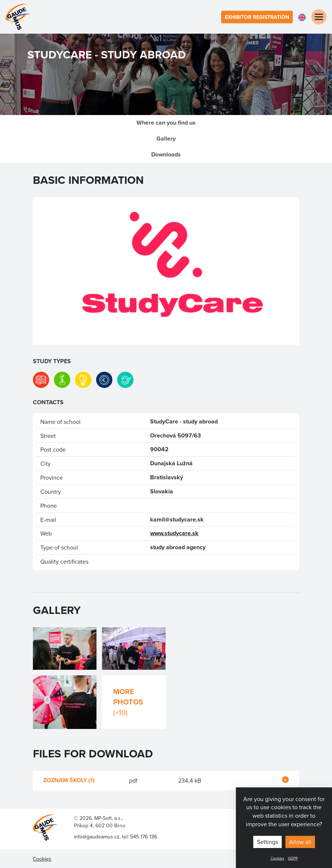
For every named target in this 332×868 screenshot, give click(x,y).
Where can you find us (166, 123)
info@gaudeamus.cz (97, 837)
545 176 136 (144, 837)
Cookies (277, 858)
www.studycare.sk (174, 533)
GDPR (293, 858)
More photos (134, 702)
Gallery (166, 139)
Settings (267, 842)
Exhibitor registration (257, 17)
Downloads (166, 154)
